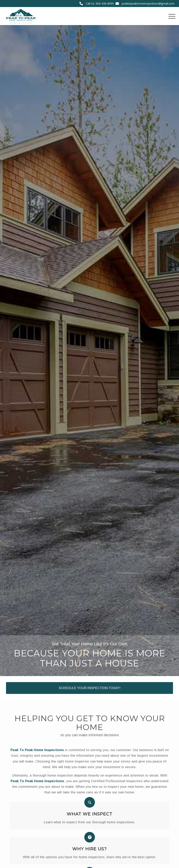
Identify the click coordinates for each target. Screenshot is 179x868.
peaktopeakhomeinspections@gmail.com (148, 4)
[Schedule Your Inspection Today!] (89, 688)
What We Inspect (89, 814)
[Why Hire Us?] (90, 837)
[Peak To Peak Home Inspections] (21, 16)
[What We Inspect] (90, 802)
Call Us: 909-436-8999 (100, 4)
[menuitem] (170, 16)
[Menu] (170, 16)
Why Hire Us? (89, 849)
